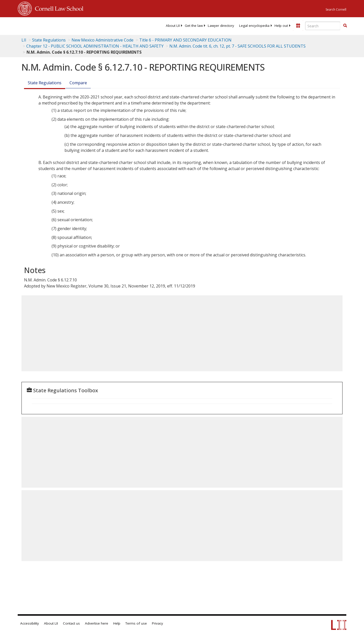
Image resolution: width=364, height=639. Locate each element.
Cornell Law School (58, 8)
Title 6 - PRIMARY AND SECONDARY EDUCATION (185, 40)
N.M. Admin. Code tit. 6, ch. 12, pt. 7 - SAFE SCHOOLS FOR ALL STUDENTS (237, 46)
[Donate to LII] (298, 26)
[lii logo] (75, 25)
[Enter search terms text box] (323, 26)
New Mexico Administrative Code (103, 40)
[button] (345, 26)
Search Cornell (336, 9)
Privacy (157, 623)
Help (117, 623)
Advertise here (97, 623)
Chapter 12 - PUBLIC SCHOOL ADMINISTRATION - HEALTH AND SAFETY (95, 46)
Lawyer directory (221, 26)
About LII (173, 26)
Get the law (194, 26)
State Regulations (49, 40)
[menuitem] (173, 26)
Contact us (71, 623)
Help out (281, 26)
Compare (78, 83)
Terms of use (136, 623)
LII (24, 40)
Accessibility (30, 623)
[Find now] (345, 26)
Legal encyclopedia (254, 26)
